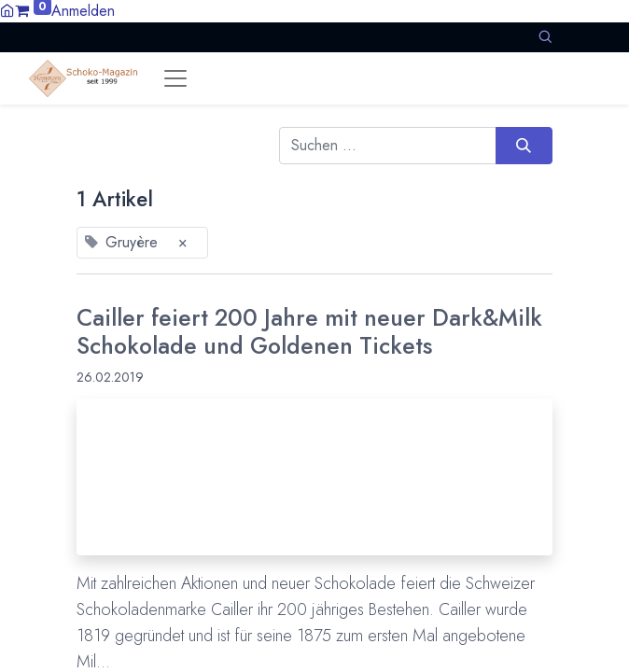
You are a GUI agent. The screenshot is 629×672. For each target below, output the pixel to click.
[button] (545, 37)
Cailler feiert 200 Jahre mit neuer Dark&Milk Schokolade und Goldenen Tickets (309, 332)
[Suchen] (524, 146)
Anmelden (83, 11)
